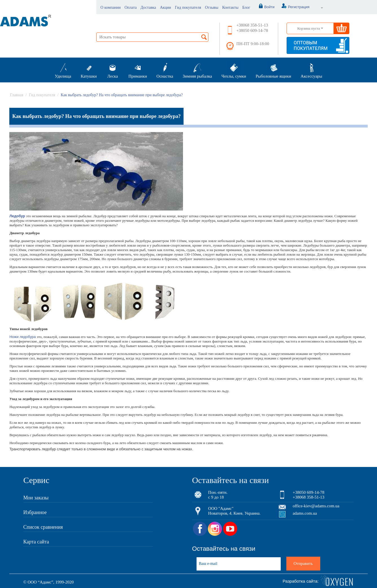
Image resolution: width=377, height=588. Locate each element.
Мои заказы (36, 498)
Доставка (148, 7)
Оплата (131, 7)
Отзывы (212, 7)
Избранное (35, 512)
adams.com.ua (305, 513)
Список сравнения (43, 527)
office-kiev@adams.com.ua (316, 506)
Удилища (63, 70)
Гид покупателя (188, 7)
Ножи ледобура (22, 337)
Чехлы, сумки (234, 70)
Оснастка (165, 70)
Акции (165, 7)
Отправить (303, 563)
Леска (113, 70)
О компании (111, 7)
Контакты (230, 7)
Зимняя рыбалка (197, 70)
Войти (264, 7)
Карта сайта (36, 542)
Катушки (89, 70)
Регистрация (293, 7)
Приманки (138, 70)
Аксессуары (311, 70)
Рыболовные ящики (273, 70)
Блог (246, 7)
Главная (17, 95)
